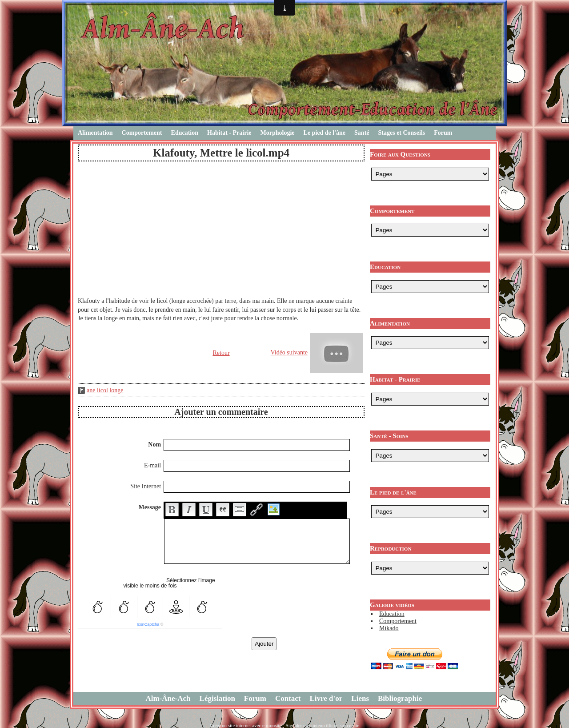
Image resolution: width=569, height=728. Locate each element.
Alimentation (95, 133)
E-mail (152, 465)
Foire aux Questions (400, 154)
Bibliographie (400, 698)
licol (102, 390)
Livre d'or (326, 698)
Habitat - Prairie (229, 133)
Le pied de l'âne (325, 133)
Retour (221, 353)
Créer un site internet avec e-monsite (246, 725)
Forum (443, 133)
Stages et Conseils (402, 133)
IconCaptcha (148, 624)
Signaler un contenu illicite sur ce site (323, 725)
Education (185, 133)
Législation (217, 698)
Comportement (142, 133)
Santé (362, 133)
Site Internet (146, 486)
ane (91, 390)
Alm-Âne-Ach (168, 698)
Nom (154, 444)
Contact (288, 698)
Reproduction (391, 548)
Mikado (389, 628)
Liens (360, 698)
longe (116, 390)
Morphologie (278, 133)
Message (150, 507)
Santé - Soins (389, 436)
